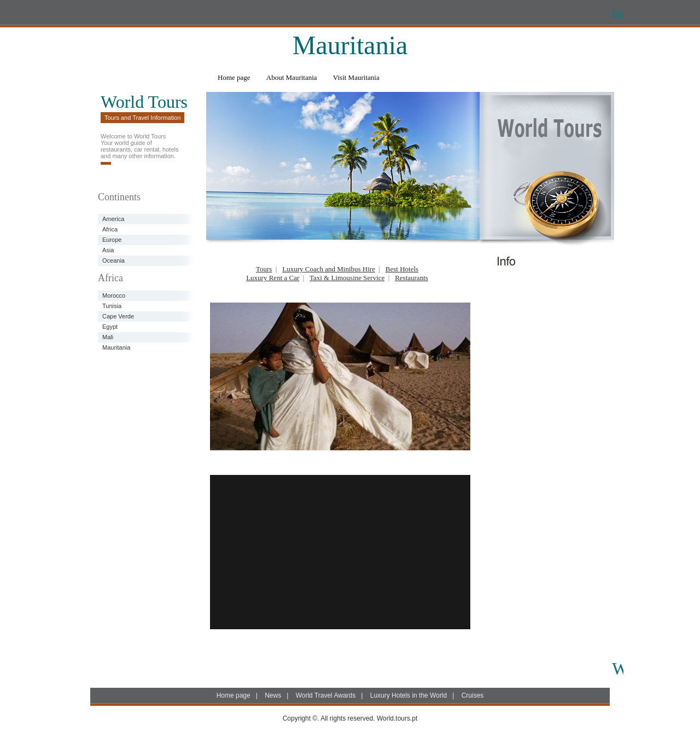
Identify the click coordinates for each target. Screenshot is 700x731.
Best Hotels (402, 269)
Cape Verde (118, 316)
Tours (264, 269)
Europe (112, 240)
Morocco (114, 295)
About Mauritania (292, 77)
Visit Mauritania (356, 77)
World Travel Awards (326, 695)
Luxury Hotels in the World (409, 695)
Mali (108, 337)
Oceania (113, 260)
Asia (108, 250)
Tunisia (112, 306)
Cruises (473, 695)
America (113, 219)
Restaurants (412, 278)
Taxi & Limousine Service (347, 278)
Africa (110, 229)
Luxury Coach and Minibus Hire (329, 269)
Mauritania (116, 347)
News (273, 695)
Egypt (110, 327)
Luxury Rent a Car (273, 278)
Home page (234, 77)
